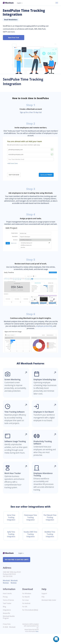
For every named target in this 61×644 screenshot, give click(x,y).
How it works (8, 604)
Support (45, 604)
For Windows (27, 604)
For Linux (26, 610)
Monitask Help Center (49, 610)
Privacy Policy (7, 634)
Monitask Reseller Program (9, 627)
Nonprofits (7, 623)
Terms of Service (9, 610)
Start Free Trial (14, 38)
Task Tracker (7, 614)
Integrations (7, 620)
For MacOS (26, 607)
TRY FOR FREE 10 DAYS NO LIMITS (17, 570)
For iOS (25, 617)
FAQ (43, 607)
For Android (27, 614)
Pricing (5, 607)
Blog (5, 617)
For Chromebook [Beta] (28, 621)
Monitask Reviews (7, 592)
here (37, 642)
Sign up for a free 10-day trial (31, 112)
